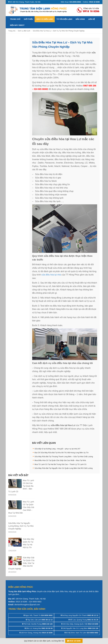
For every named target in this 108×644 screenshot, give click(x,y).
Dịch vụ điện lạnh (45, 19)
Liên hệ (92, 19)
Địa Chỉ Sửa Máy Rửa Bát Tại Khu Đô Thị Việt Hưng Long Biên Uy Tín (62, 453)
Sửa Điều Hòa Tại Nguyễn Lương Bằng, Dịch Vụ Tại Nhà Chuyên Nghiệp (21, 526)
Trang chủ (15, 19)
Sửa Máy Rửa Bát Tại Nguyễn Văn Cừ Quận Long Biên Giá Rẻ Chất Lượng (64, 468)
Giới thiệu (28, 19)
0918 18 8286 (74, 641)
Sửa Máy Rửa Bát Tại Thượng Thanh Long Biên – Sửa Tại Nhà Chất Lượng (64, 457)
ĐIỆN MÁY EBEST (17, 25)
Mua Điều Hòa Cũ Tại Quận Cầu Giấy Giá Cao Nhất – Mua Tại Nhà (60, 460)
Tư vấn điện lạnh (64, 19)
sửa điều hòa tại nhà (51, 275)
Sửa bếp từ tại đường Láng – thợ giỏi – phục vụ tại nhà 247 (57, 449)
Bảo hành (80, 19)
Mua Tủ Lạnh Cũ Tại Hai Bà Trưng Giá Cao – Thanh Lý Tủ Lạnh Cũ (60, 464)
